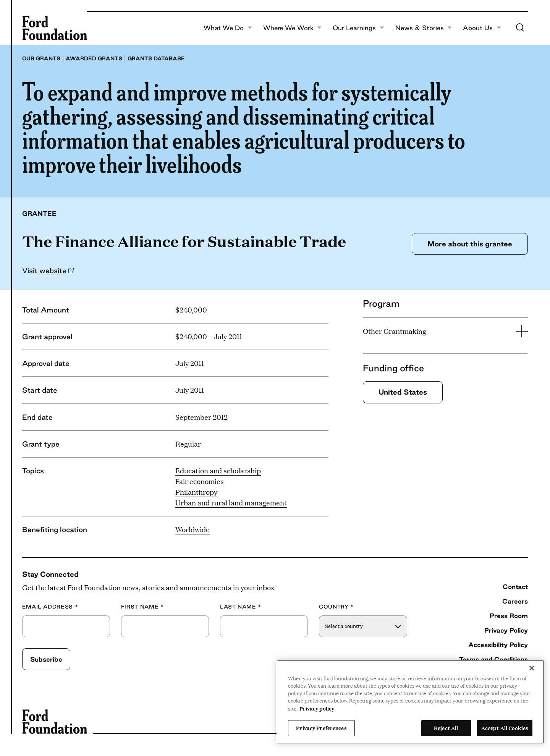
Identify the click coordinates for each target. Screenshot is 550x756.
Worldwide (192, 529)
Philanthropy (196, 492)
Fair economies (200, 481)
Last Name (241, 607)
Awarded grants (94, 58)
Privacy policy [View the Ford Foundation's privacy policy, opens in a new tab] (317, 708)
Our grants (41, 58)
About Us (482, 28)
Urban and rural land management (231, 503)
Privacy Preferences (321, 728)
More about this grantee (470, 244)
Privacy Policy (506, 630)
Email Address (50, 607)
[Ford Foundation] (55, 28)
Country (336, 607)
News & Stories (424, 28)
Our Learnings (358, 28)
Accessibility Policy (498, 645)
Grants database (156, 58)
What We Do (228, 28)
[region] (410, 702)
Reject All (446, 728)
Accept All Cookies (505, 728)
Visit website (44, 270)
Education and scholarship (218, 470)
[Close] (532, 668)
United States (403, 392)
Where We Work (293, 28)
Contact (515, 587)
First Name (142, 607)
